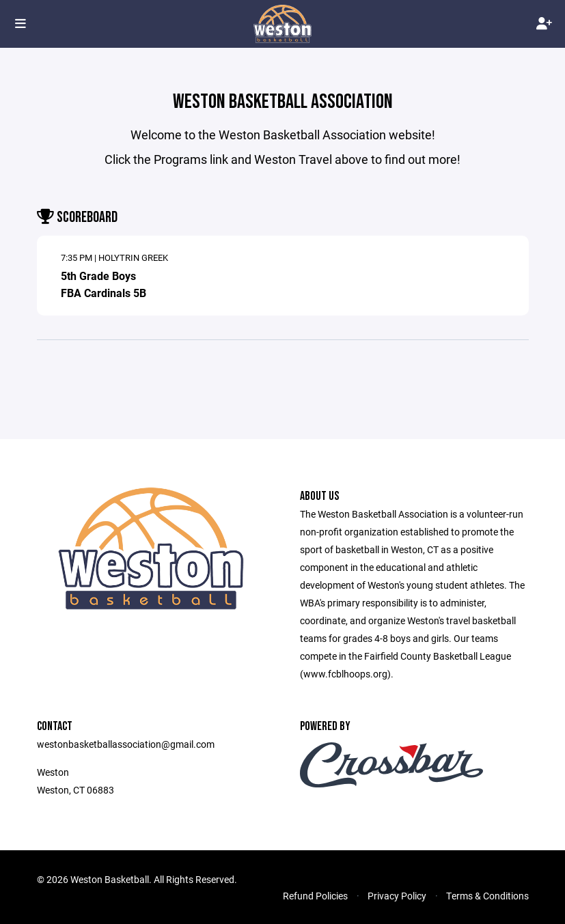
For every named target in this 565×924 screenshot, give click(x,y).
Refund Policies (315, 896)
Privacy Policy (397, 896)
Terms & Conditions (487, 896)
